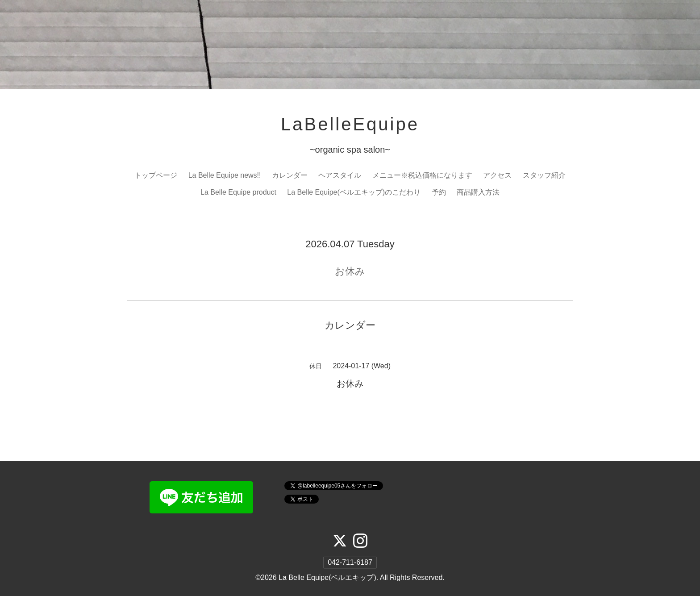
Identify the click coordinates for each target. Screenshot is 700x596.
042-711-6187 (350, 562)
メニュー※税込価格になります (422, 175)
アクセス (497, 175)
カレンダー (290, 175)
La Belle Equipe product (238, 192)
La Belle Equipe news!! (225, 175)
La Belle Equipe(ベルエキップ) (327, 577)
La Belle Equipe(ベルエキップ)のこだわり (354, 192)
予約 (439, 192)
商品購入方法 (478, 192)
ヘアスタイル (340, 175)
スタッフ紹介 (544, 175)
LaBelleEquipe (350, 124)
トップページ (156, 175)
